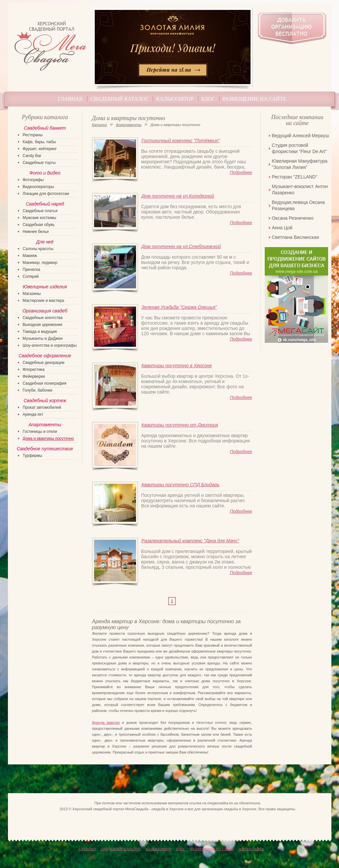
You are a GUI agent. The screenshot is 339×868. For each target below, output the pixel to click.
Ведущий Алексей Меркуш (301, 136)
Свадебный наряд (45, 204)
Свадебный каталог (119, 99)
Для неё (45, 242)
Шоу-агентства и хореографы (50, 345)
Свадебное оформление (45, 356)
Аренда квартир (106, 723)
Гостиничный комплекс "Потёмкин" (181, 141)
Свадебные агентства (43, 318)
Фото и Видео (45, 173)
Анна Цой (282, 228)
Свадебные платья (40, 211)
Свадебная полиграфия (45, 383)
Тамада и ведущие (40, 332)
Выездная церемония (43, 325)
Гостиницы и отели (40, 432)
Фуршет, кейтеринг (40, 149)
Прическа (32, 270)
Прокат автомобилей (42, 407)
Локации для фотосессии (46, 194)
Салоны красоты (38, 249)
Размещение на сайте (254, 99)
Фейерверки (34, 376)
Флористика (34, 370)
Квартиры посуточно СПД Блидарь (181, 485)
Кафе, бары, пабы (39, 142)
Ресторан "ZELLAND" (295, 177)
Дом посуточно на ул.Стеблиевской (181, 246)
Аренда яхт (33, 414)
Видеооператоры (38, 187)
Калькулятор (175, 99)
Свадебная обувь (39, 225)
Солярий (31, 276)
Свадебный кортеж (45, 401)
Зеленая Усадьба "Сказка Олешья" (179, 307)
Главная (70, 99)
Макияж (30, 256)
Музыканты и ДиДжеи (43, 338)
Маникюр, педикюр (40, 263)
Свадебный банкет (45, 128)
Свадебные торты (39, 163)
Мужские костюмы (40, 218)
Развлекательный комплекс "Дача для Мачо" (190, 541)
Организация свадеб (45, 311)
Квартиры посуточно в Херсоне (177, 366)
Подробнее (241, 172)
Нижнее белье (36, 232)
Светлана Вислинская (296, 237)
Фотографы (33, 180)
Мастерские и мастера (44, 301)
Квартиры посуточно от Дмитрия (180, 425)
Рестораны (33, 135)
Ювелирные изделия (45, 287)
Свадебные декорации (44, 363)
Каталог (100, 125)
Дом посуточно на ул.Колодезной (178, 196)
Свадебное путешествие (45, 449)
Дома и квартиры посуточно (48, 438)
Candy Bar (32, 156)
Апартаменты (129, 125)
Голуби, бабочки (38, 390)
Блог (208, 99)
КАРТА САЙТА (251, 849)
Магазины (32, 294)
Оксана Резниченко (293, 218)
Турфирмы (33, 456)
